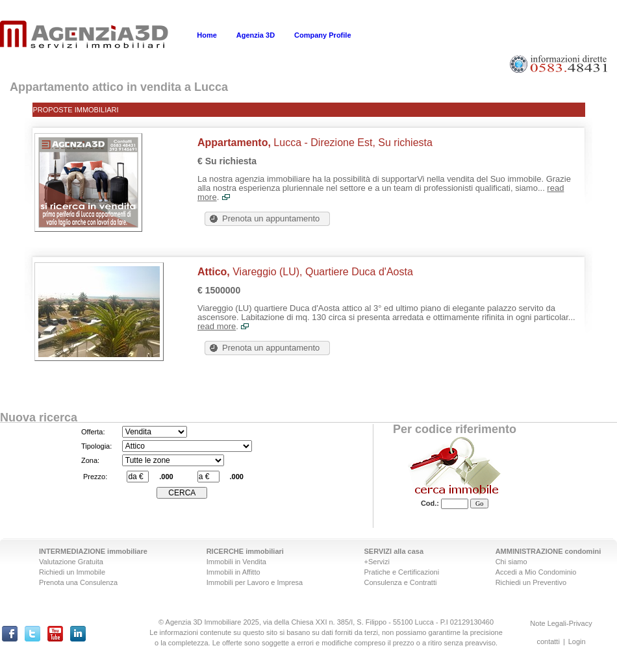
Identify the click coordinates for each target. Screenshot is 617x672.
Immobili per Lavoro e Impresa (255, 582)
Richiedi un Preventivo (531, 582)
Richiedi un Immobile (72, 572)
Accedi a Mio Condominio (536, 572)
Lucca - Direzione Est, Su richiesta (315, 143)
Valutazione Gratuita (71, 562)
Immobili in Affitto (233, 572)
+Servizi (377, 562)
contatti (548, 641)
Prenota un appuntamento (271, 218)
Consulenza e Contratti (401, 582)
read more (217, 326)
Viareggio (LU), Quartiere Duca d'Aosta (305, 272)
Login (577, 641)
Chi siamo (511, 562)
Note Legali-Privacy (561, 623)
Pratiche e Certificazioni (402, 572)
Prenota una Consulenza (78, 582)
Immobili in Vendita (236, 562)
